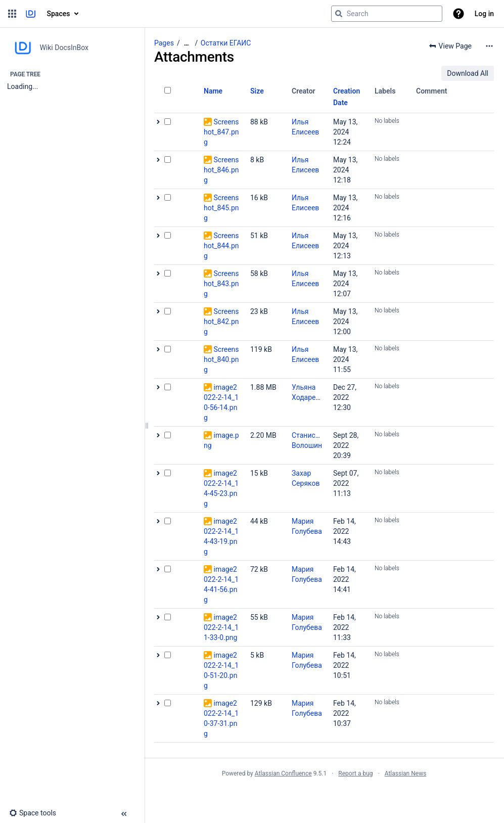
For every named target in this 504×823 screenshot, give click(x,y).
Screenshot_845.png (221, 208)
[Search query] (387, 14)
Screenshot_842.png (221, 322)
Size (257, 91)
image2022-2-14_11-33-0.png (221, 627)
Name (213, 91)
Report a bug (355, 773)
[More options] (489, 46)
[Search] (339, 14)
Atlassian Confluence (283, 773)
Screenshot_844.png (221, 246)
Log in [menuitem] (484, 14)
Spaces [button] (59, 14)
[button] (12, 14)
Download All (468, 73)
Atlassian (324, 796)
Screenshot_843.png (221, 284)
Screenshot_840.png (221, 359)
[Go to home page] (31, 14)
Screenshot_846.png (221, 170)
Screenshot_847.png (221, 132)
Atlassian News (406, 773)
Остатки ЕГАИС (226, 43)
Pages (164, 43)
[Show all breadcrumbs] (187, 43)
